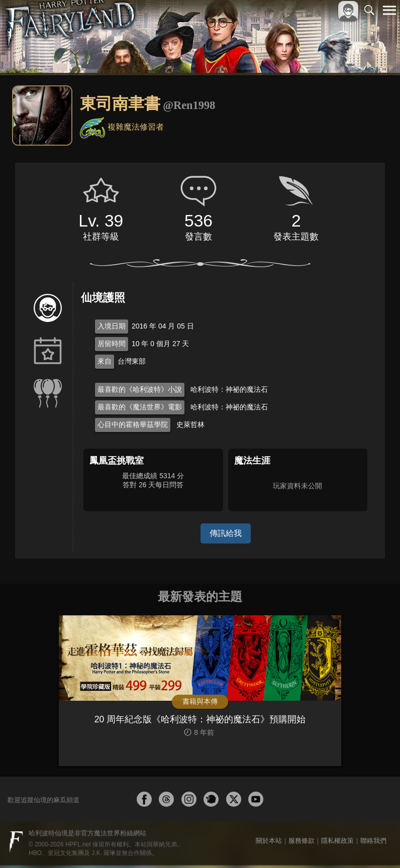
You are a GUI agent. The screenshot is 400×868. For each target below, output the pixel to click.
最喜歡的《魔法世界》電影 (140, 407)
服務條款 (302, 844)
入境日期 (112, 326)
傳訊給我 (226, 533)
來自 (105, 361)
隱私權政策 (337, 844)
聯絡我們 (373, 844)
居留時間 (112, 344)
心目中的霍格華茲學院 (133, 424)
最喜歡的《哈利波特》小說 (140, 389)
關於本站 (269, 844)
